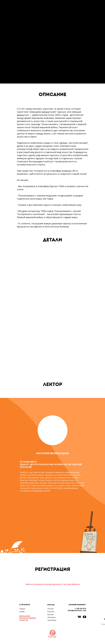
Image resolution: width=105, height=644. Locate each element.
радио (39, 146)
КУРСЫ (51, 605)
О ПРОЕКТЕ (25, 605)
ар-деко (30, 146)
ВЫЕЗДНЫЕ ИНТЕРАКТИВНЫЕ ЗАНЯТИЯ (28, 618)
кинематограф (25, 149)
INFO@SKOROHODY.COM (77, 611)
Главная (22, 609)
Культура (51, 614)
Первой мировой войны (44, 127)
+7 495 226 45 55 (80, 609)
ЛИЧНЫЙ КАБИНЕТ (77, 605)
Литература (52, 617)
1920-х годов (61, 115)
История (50, 609)
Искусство (51, 612)
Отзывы (22, 612)
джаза (20, 146)
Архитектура (52, 620)
